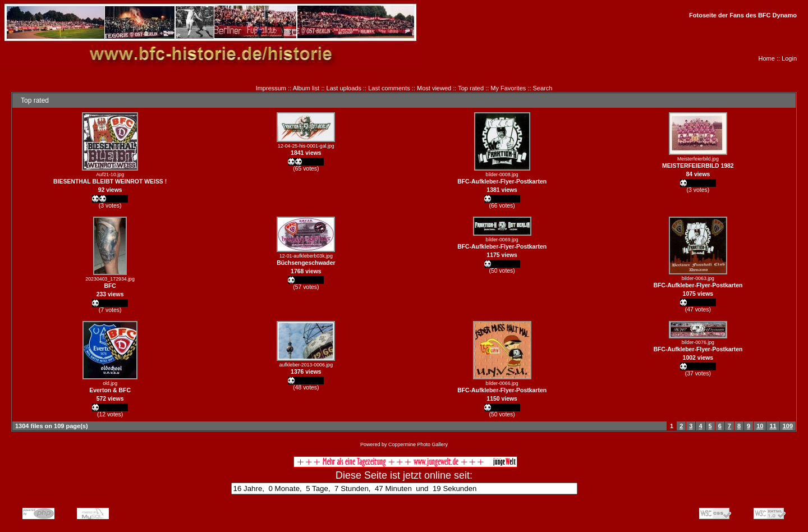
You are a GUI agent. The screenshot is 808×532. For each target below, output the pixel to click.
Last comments (389, 88)
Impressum (271, 88)
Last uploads (344, 88)
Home (767, 58)
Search (543, 88)
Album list (306, 88)
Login (789, 58)
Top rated (471, 88)
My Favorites (508, 88)
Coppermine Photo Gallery (418, 444)
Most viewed (434, 88)
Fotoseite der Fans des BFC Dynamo (743, 15)
